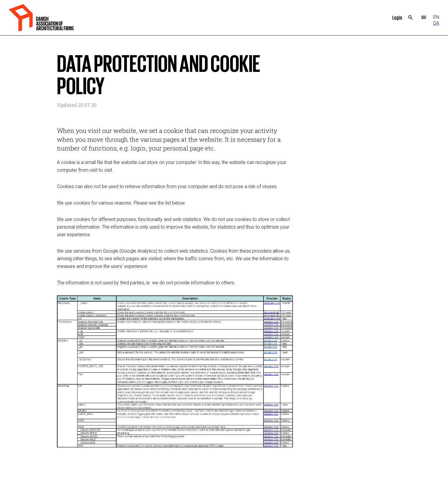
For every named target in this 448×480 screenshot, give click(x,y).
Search (411, 18)
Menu (424, 18)
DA (436, 23)
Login (397, 17)
